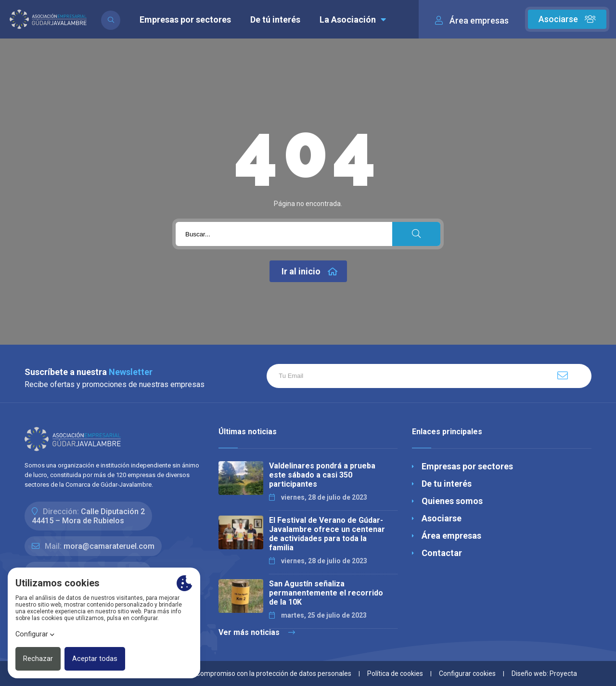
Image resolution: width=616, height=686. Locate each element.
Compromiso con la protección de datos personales (274, 673)
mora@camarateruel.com (109, 546)
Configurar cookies (467, 673)
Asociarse (567, 19)
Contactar (442, 553)
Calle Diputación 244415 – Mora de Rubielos (88, 516)
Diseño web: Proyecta (544, 673)
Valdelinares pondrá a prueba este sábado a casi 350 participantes (322, 475)
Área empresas (451, 536)
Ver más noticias (257, 632)
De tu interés (447, 484)
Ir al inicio (309, 271)
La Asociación (353, 19)
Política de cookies (395, 673)
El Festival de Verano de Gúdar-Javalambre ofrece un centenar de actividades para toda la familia (327, 534)
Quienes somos (452, 501)
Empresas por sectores (185, 19)
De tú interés (275, 19)
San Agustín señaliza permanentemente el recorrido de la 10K (326, 593)
